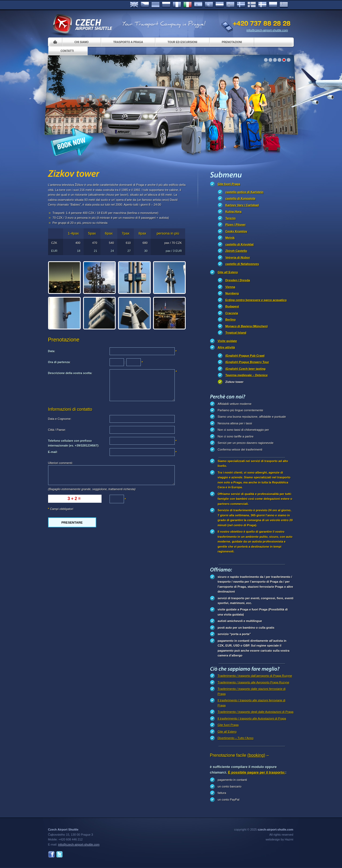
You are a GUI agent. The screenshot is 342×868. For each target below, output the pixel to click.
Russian (166, 5)
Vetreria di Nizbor (238, 258)
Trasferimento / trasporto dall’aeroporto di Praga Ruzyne (255, 676)
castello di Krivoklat (240, 244)
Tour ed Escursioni (182, 42)
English (134, 5)
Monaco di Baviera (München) (247, 326)
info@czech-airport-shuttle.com (267, 30)
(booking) (256, 755)
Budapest (232, 306)
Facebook (51, 854)
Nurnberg (232, 293)
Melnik (230, 238)
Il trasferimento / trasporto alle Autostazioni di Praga (252, 719)
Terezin (231, 218)
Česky (145, 5)
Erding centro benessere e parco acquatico (256, 300)
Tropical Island (236, 333)
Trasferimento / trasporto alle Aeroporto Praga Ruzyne (254, 682)
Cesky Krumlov (236, 231)
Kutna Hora (234, 212)
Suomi (252, 5)
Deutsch (156, 5)
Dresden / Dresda (238, 280)
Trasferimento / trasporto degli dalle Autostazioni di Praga (256, 712)
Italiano (188, 5)
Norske (230, 5)
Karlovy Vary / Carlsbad (242, 205)
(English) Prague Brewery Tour (247, 362)
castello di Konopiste (241, 198)
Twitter (59, 854)
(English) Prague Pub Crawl (245, 356)
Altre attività (226, 347)
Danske (262, 5)
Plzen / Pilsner (236, 225)
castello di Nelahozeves (242, 264)
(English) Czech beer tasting (246, 369)
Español (198, 5)
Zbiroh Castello (236, 251)
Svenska (241, 5)
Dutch (220, 5)
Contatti (67, 51)
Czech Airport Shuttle (82, 24)
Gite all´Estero (228, 272)
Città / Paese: (57, 430)
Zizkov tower (235, 382)
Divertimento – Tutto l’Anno (236, 738)
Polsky (273, 5)
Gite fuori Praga (229, 184)
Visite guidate (228, 341)
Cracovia (232, 313)
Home (55, 42)
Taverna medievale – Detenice (247, 375)
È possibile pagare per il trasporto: (257, 772)
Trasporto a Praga (128, 42)
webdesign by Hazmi (279, 839)
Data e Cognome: (60, 419)
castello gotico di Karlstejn (244, 192)
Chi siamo (82, 42)
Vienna (230, 287)
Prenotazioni (232, 42)
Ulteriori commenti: (61, 463)
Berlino (231, 320)
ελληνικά (284, 5)
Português (209, 5)
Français (177, 5)
